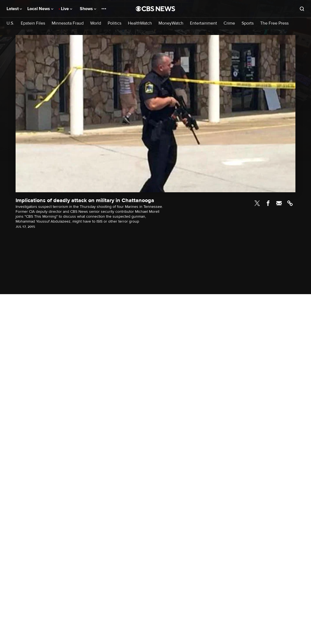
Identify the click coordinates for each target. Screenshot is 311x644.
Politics (115, 23)
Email (279, 203)
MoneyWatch (171, 23)
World (96, 23)
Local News (40, 9)
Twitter (257, 203)
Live (67, 9)
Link (290, 203)
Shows (88, 9)
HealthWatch (140, 23)
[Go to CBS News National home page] (156, 9)
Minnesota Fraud (68, 23)
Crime (229, 23)
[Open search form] (302, 9)
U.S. (10, 23)
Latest (14, 9)
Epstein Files (33, 23)
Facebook (268, 203)
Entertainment (203, 23)
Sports (248, 23)
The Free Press (274, 23)
